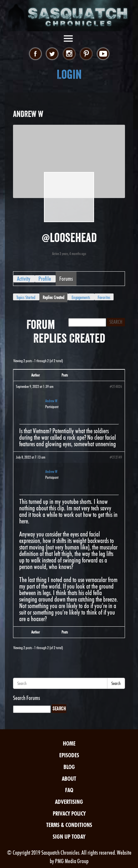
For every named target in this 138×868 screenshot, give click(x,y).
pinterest (86, 54)
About (69, 779)
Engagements (81, 297)
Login (69, 74)
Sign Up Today (69, 837)
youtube (103, 54)
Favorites (104, 297)
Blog (69, 767)
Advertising (69, 802)
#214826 (116, 386)
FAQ (69, 790)
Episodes (69, 755)
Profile (45, 279)
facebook (35, 54)
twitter (52, 54)
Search (116, 683)
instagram (69, 54)
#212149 (116, 457)
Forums (66, 279)
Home (69, 743)
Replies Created (53, 297)
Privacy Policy (69, 813)
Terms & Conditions (69, 825)
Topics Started (26, 297)
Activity (24, 279)
